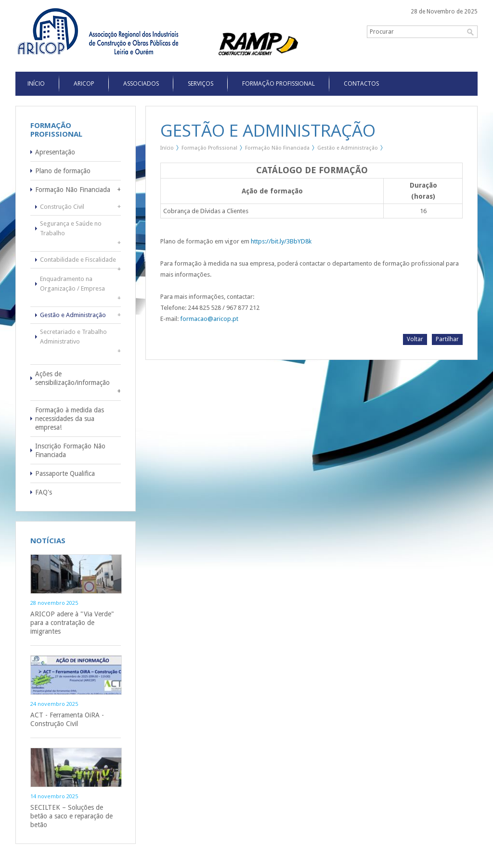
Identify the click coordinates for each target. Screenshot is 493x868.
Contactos (361, 83)
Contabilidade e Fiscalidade (78, 260)
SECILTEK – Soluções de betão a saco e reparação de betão (71, 816)
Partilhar (447, 339)
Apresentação (55, 152)
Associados (141, 83)
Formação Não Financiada (73, 190)
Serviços (201, 83)
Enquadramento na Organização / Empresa (72, 284)
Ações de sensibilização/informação (72, 378)
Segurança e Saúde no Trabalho (71, 228)
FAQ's (44, 492)
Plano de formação (63, 171)
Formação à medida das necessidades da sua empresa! (70, 419)
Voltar (415, 339)
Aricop (84, 83)
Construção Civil (62, 207)
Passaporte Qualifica (65, 473)
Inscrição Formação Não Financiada (70, 450)
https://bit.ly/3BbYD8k (281, 241)
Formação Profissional (279, 83)
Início (167, 148)
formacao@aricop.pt (209, 319)
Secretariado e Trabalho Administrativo (73, 337)
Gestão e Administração (73, 315)
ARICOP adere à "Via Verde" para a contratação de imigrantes (72, 623)
